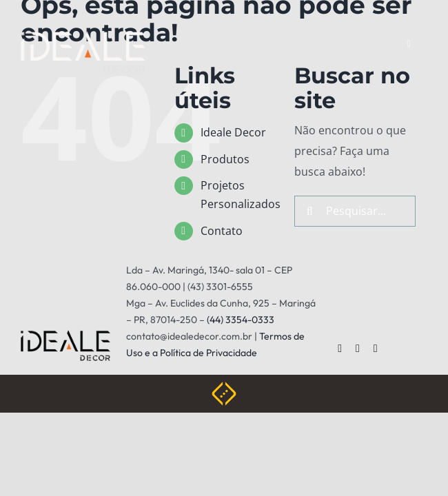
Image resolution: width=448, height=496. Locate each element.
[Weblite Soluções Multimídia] (224, 387)
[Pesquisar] (310, 211)
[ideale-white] (83, 37)
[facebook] (340, 349)
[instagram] (376, 349)
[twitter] (358, 349)
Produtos (225, 159)
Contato (222, 231)
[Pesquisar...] (355, 211)
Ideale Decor (233, 132)
